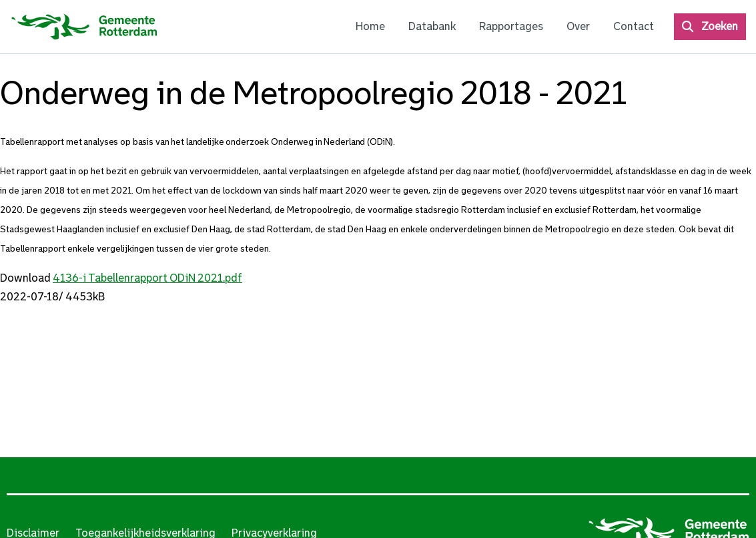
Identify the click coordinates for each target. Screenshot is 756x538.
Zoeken (720, 26)
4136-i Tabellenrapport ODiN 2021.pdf (147, 278)
